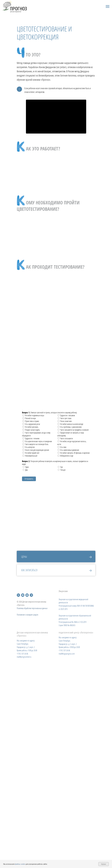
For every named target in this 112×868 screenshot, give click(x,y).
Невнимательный (30, 456)
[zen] (27, 595)
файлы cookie (20, 864)
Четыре (62, 470)
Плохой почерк (29, 418)
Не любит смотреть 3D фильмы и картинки (74, 453)
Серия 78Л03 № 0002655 (67, 625)
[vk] (18, 595)
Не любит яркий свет (31, 453)
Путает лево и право (31, 421)
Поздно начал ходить (31, 430)
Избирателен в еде (65, 456)
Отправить (29, 479)
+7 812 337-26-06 (22, 654)
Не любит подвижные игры (33, 415)
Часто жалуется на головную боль (35, 444)
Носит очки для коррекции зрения (36, 450)
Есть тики (62, 447)
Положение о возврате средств (27, 615)
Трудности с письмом (66, 415)
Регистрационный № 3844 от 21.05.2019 (73, 622)
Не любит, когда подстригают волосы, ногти (72, 443)
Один (26, 467)
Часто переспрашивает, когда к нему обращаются (36, 434)
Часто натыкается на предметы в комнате (73, 430)
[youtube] (23, 595)
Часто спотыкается (65, 438)
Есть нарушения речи (31, 424)
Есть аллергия (29, 447)
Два (25, 470)
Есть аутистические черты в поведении (37, 441)
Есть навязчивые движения (68, 450)
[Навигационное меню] (108, 7)
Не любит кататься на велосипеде (70, 424)
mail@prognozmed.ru (24, 657)
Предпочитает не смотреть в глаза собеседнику (70, 434)
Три (60, 467)
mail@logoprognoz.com (67, 654)
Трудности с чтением (31, 438)
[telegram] (31, 595)
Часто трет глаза (64, 418)
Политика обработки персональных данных (32, 608)
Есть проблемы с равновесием (70, 427)
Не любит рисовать (30, 427)
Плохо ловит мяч (65, 421)
